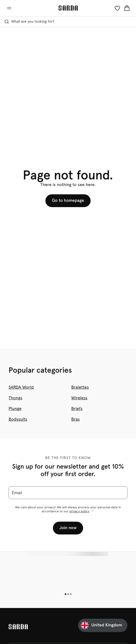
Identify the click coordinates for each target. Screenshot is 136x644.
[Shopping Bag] (127, 8)
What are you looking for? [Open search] (29, 22)
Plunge (15, 408)
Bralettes (80, 387)
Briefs (77, 408)
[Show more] (93, 511)
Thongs (15, 398)
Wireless (79, 398)
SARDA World (21, 387)
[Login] (117, 8)
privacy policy (79, 511)
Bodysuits (18, 419)
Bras (76, 419)
